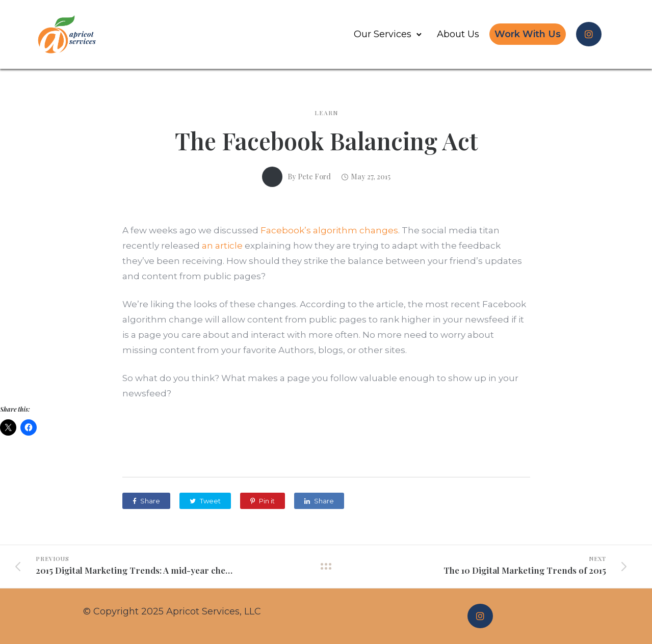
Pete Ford (314, 177)
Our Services (383, 34)
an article (222, 246)
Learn (326, 113)
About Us (458, 34)
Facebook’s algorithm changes (329, 230)
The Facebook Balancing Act (326, 141)
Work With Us (528, 34)
